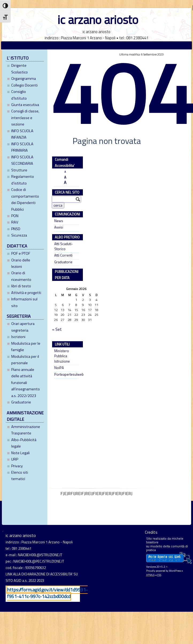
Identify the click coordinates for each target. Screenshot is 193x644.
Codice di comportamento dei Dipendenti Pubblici (25, 199)
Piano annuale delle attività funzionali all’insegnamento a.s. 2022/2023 (26, 383)
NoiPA (59, 368)
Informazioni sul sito (24, 302)
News (59, 221)
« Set (57, 329)
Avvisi (59, 227)
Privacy (17, 466)
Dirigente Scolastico (20, 69)
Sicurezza (19, 235)
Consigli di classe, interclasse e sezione (25, 118)
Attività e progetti (26, 293)
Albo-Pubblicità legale (24, 443)
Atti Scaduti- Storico (64, 246)
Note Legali (20, 453)
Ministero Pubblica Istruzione (62, 356)
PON (15, 216)
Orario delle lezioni (21, 263)
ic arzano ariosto (98, 20)
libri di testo (21, 286)
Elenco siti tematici (20, 476)
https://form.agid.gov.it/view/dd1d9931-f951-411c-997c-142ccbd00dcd (47, 593)
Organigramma (24, 78)
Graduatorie (21, 402)
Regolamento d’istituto (23, 180)
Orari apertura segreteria (23, 327)
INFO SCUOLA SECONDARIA (22, 160)
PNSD (16, 229)
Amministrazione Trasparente (26, 430)
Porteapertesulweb (66, 374)
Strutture (19, 170)
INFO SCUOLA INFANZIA (22, 134)
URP (15, 459)
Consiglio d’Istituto (19, 95)
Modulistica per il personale (25, 360)
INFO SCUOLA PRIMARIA (22, 147)
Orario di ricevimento (21, 276)
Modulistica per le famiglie (26, 347)
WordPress (175, 571)
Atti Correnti (63, 255)
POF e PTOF (21, 253)
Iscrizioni (18, 337)
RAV (15, 222)
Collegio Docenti (24, 85)
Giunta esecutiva (25, 105)
